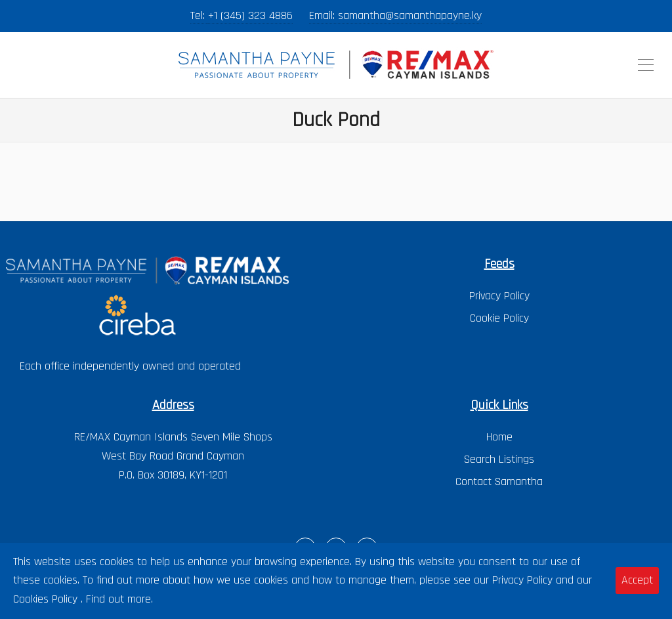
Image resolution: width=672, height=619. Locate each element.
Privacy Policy (499, 296)
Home (499, 437)
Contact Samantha (499, 481)
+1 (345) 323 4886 (250, 15)
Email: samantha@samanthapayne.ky (395, 15)
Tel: (199, 15)
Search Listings (499, 459)
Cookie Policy (499, 318)
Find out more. (119, 599)
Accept (637, 580)
